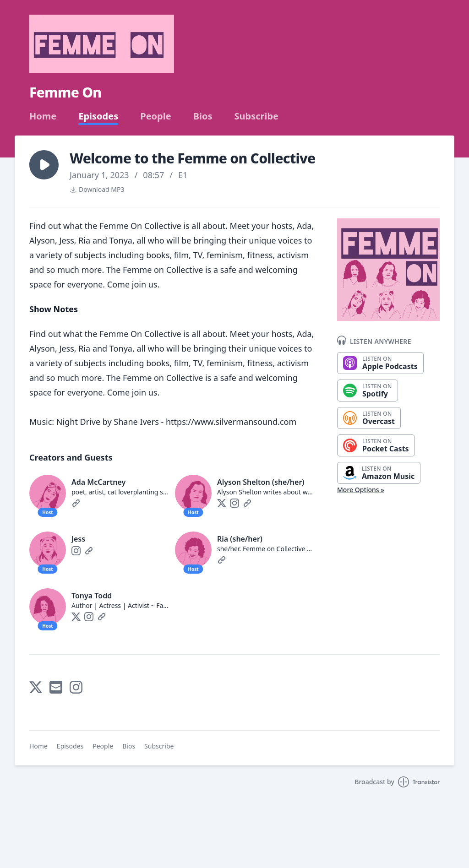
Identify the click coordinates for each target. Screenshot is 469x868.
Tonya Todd (92, 596)
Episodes (98, 116)
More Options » (361, 490)
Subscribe (256, 116)
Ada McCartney (98, 482)
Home (43, 116)
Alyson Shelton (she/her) (261, 482)
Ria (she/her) (240, 539)
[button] (44, 165)
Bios (203, 116)
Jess (78, 539)
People (155, 116)
